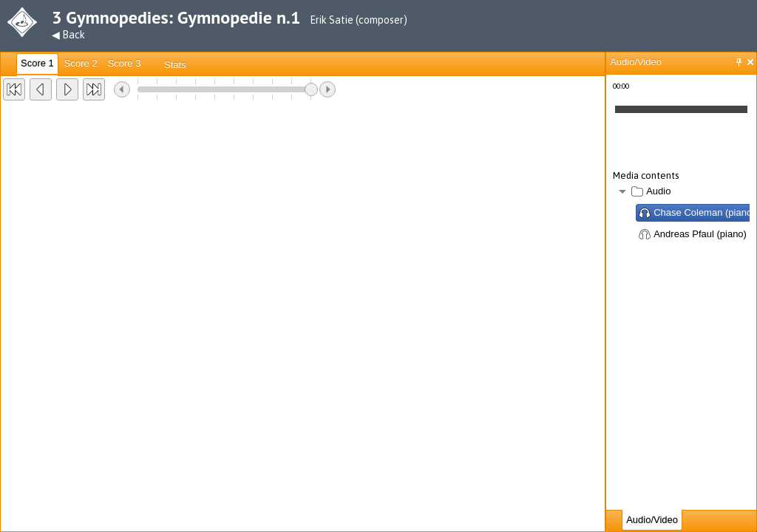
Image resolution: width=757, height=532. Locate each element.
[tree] (681, 214)
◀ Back (68, 35)
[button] (14, 89)
